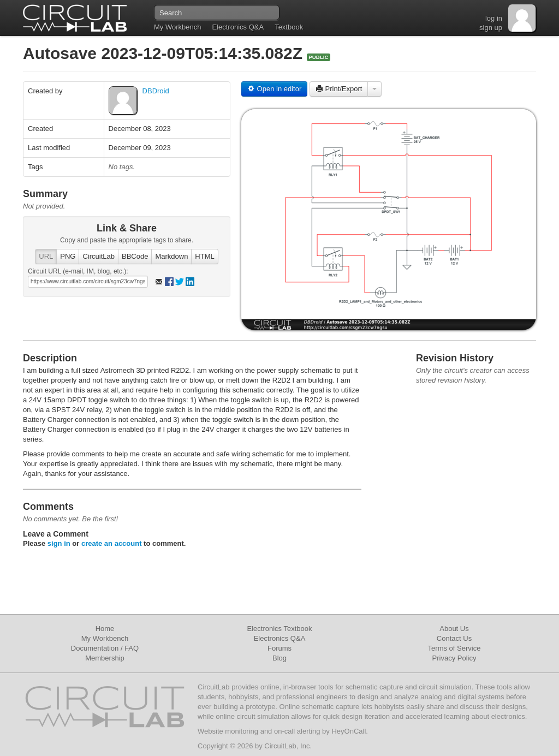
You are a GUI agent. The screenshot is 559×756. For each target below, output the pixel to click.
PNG (68, 256)
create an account (112, 543)
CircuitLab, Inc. (288, 746)
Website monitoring (228, 731)
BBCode (135, 256)
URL (46, 256)
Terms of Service (454, 648)
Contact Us (454, 638)
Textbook (289, 27)
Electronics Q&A (238, 27)
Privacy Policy (454, 658)
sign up (491, 28)
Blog (279, 658)
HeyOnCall (349, 731)
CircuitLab (99, 256)
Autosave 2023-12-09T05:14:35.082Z (165, 53)
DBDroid (156, 91)
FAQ (132, 648)
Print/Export (339, 89)
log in (494, 18)
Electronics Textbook (280, 629)
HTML (204, 256)
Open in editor (274, 89)
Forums (279, 648)
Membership (105, 658)
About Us (454, 629)
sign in (59, 543)
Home (105, 629)
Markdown (171, 256)
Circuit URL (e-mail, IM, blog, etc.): (78, 271)
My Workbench (177, 27)
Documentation (95, 648)
